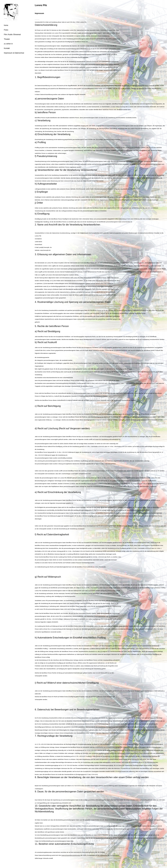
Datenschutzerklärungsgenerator (71, 855)
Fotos (6, 30)
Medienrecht (104, 855)
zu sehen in (8, 44)
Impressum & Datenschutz (14, 53)
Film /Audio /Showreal (12, 35)
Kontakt (7, 48)
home (6, 25)
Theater (7, 39)
